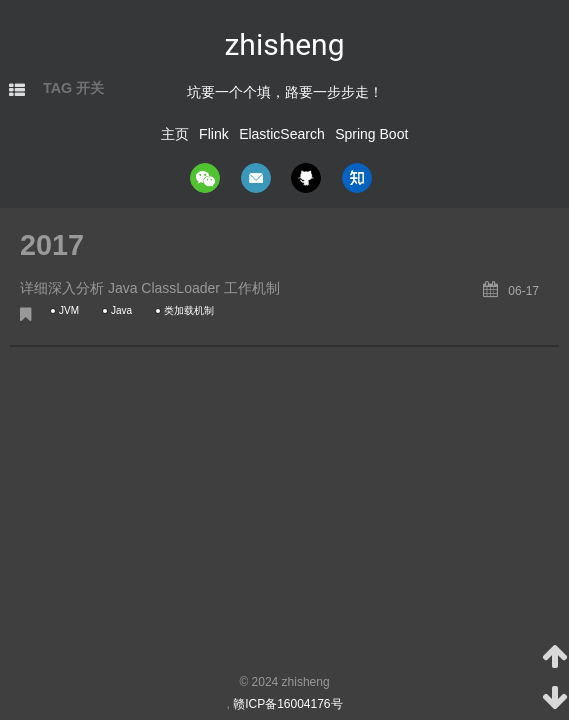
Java (121, 310)
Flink (214, 134)
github (306, 178)
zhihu (357, 178)
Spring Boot (371, 134)
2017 (52, 245)
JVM (69, 310)
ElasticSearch (282, 134)
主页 (175, 134)
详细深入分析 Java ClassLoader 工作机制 (150, 288)
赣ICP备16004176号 (287, 704)
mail (256, 178)
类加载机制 (189, 310)
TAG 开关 (73, 88)
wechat (205, 178)
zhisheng (284, 44)
